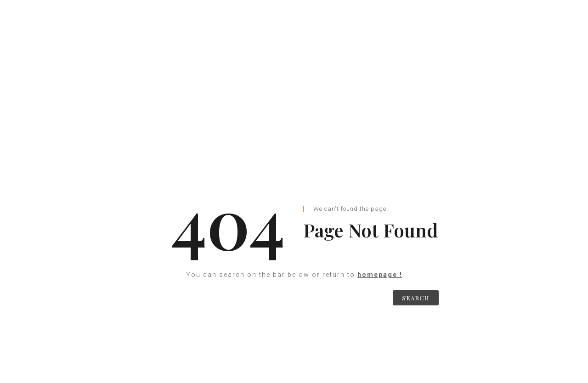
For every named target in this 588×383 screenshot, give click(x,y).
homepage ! (380, 275)
